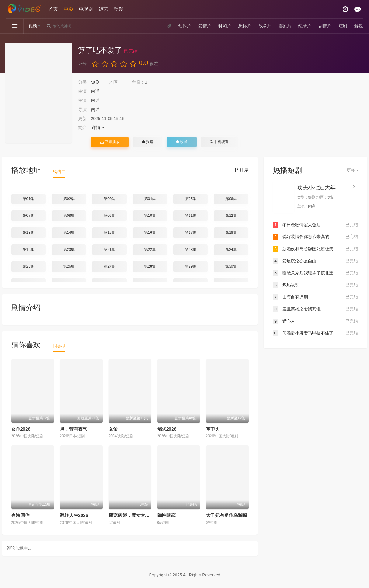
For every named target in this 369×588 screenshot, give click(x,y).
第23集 (191, 250)
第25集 (28, 266)
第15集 (109, 233)
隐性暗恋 (166, 515)
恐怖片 (245, 26)
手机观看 (219, 142)
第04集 (150, 199)
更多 (352, 170)
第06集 (231, 199)
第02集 (69, 199)
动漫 (119, 9)
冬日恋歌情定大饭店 (315, 225)
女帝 (113, 429)
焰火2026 (167, 429)
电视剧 (86, 9)
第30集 (231, 266)
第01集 (28, 199)
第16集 (150, 233)
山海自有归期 (315, 297)
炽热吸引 (315, 285)
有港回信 (20, 515)
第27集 (109, 266)
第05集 (191, 199)
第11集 (191, 216)
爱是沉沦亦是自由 (315, 261)
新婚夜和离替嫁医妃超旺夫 (315, 249)
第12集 (231, 216)
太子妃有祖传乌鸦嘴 (226, 515)
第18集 (231, 233)
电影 (68, 9)
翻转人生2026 (74, 515)
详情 (98, 127)
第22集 (150, 250)
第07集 (28, 216)
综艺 (103, 9)
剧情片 (325, 26)
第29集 (191, 266)
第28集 (150, 266)
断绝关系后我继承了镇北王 (315, 273)
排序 (242, 170)
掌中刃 (213, 429)
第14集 (69, 233)
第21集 (109, 250)
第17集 (191, 233)
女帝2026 (21, 429)
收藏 (182, 142)
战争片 (265, 26)
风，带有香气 (74, 429)
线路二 (59, 171)
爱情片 (205, 26)
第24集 (231, 250)
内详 (95, 91)
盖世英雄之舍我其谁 (315, 309)
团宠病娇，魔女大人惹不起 (136, 515)
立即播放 (110, 142)
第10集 (150, 216)
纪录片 (305, 26)
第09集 (109, 216)
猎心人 (315, 321)
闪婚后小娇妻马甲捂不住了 (315, 333)
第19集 (28, 250)
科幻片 (225, 26)
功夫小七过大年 (316, 188)
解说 (359, 26)
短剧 (343, 26)
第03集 (109, 199)
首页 (53, 9)
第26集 (69, 266)
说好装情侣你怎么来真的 (315, 237)
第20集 (69, 250)
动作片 (185, 26)
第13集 (28, 233)
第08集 (69, 216)
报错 (148, 142)
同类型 (59, 346)
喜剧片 (285, 26)
